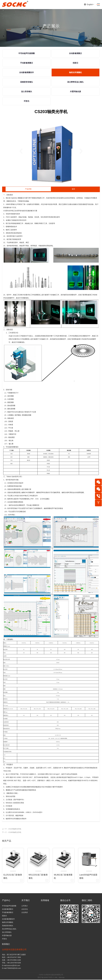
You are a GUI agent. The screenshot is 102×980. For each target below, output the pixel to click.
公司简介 (25, 906)
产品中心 (6, 900)
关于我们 (26, 900)
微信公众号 (65, 900)
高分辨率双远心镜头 (75, 82)
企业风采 (25, 912)
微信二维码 (87, 900)
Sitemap (61, 978)
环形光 (27, 101)
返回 (73, 189)
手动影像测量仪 (27, 63)
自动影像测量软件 (27, 72)
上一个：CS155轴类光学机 (12, 829)
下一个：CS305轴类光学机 (12, 832)
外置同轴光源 (75, 92)
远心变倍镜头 (27, 92)
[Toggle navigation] (97, 5)
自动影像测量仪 (75, 53)
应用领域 (45, 900)
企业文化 (25, 909)
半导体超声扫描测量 (27, 53)
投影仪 (75, 63)
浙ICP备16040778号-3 (45, 978)
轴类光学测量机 (75, 72)
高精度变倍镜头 (27, 82)
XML (56, 978)
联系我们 (6, 944)
